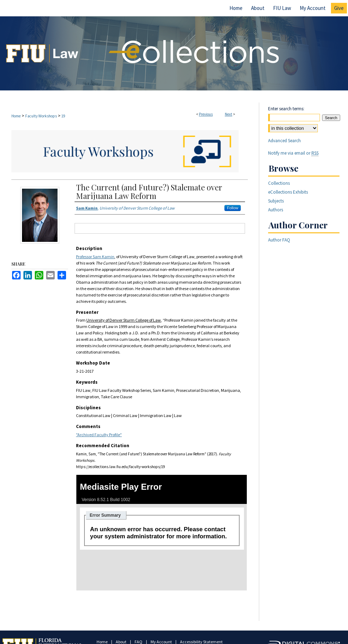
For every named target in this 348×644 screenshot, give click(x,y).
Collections (279, 183)
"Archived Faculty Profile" (99, 435)
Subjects (276, 201)
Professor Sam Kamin (95, 257)
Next (229, 114)
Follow (233, 208)
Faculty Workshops (41, 116)
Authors (276, 210)
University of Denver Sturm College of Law (124, 320)
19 (63, 116)
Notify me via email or (293, 153)
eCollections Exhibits (288, 192)
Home (16, 116)
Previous (206, 114)
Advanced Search (284, 141)
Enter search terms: (286, 109)
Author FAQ (279, 240)
